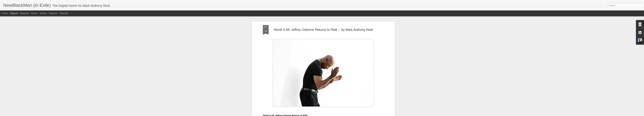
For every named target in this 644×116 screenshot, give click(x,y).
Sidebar (43, 13)
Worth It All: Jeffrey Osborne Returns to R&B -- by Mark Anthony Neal (323, 17)
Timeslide (64, 13)
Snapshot (53, 13)
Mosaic (34, 13)
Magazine (24, 13)
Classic (5, 13)
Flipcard (14, 13)
